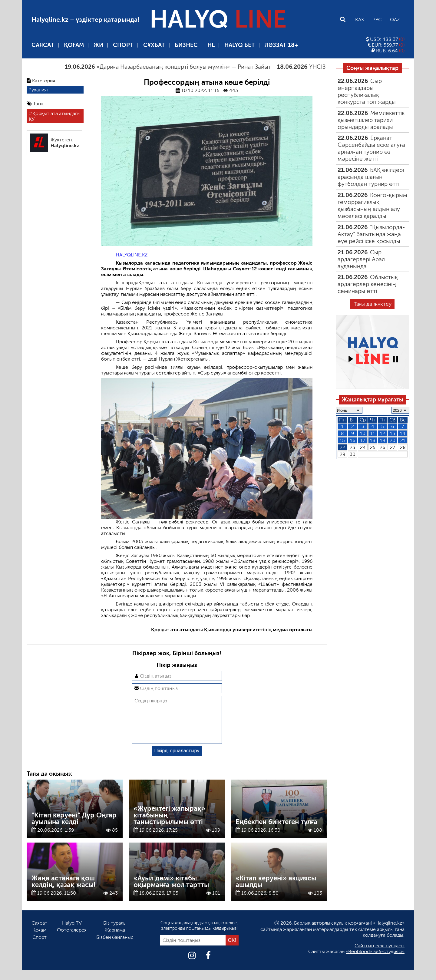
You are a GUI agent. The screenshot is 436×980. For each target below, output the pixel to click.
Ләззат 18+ (281, 45)
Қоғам (74, 45)
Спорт (123, 45)
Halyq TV (72, 933)
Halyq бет (240, 45)
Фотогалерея (72, 940)
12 (383, 433)
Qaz (395, 20)
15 (342, 440)
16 (353, 440)
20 (393, 440)
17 (363, 440)
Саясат (43, 45)
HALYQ (218, 19)
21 (403, 440)
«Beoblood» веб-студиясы (375, 961)
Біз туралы (115, 933)
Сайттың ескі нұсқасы (380, 955)
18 (373, 440)
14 (403, 433)
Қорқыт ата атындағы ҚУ (55, 116)
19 (383, 440)
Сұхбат (154, 45)
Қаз (360, 20)
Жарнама (115, 940)
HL (211, 45)
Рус (377, 20)
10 (363, 433)
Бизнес (186, 45)
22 (342, 447)
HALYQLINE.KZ (132, 255)
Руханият (39, 90)
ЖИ (98, 45)
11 (373, 433)
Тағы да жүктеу (373, 304)
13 (393, 433)
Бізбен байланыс (115, 947)
